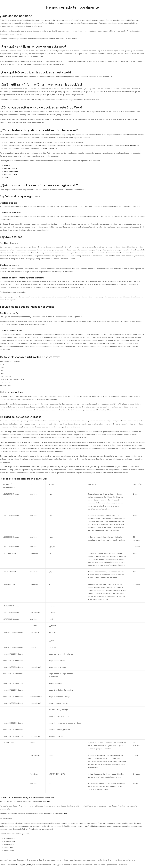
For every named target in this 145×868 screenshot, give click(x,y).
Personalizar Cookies (131, 145)
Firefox (7, 165)
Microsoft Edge (11, 174)
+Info (48, 801)
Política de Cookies (49, 148)
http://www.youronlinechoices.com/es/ (43, 865)
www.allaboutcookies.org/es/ (14, 865)
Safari (7, 177)
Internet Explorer (11, 171)
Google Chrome (11, 168)
